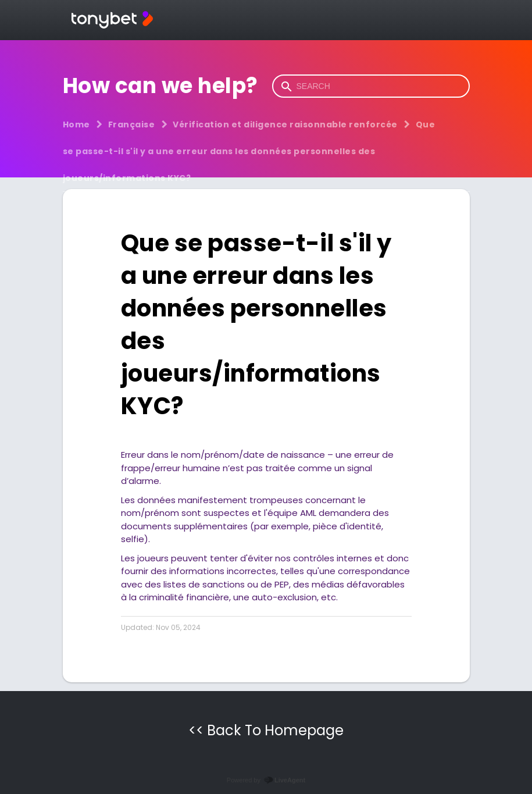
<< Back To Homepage (266, 730)
